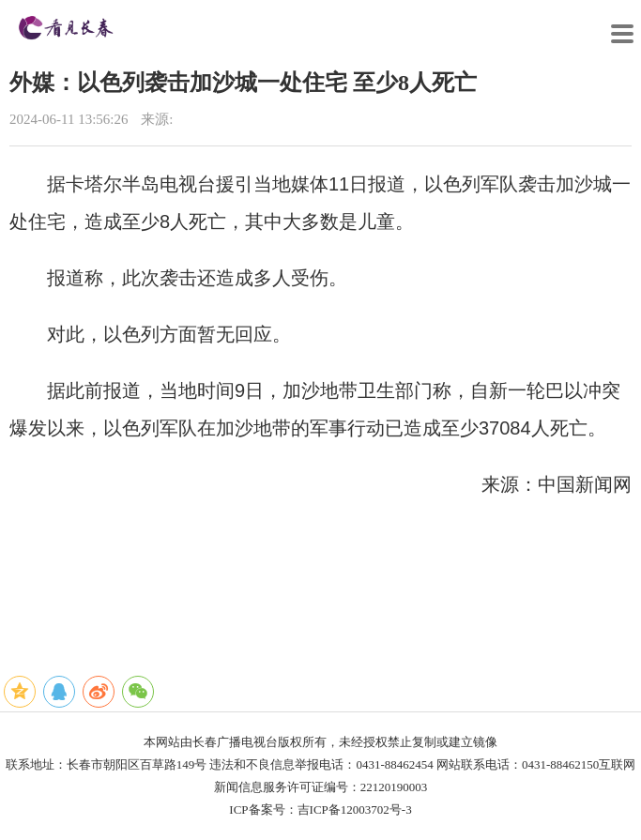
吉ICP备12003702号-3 (355, 809)
